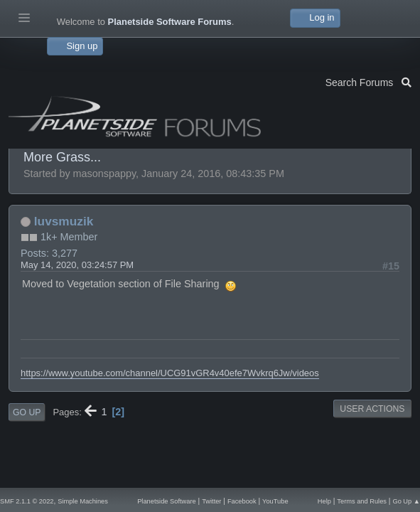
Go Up (27, 412)
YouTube (275, 501)
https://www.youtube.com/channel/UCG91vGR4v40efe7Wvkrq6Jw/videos (170, 373)
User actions (372, 409)
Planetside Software (167, 501)
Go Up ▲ (406, 501)
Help (324, 501)
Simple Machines (83, 501)
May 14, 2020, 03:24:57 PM (77, 265)
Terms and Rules (362, 501)
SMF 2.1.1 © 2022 (27, 501)
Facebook (242, 501)
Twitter (211, 501)
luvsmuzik (64, 221)
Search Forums (368, 81)
